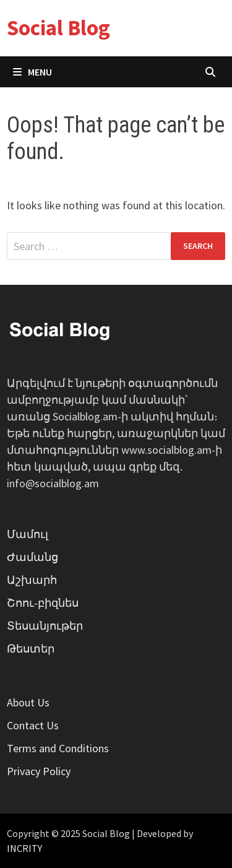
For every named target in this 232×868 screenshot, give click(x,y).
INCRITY (24, 848)
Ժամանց (32, 557)
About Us (28, 702)
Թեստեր (31, 649)
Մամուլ (28, 534)
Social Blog (58, 28)
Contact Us (33, 725)
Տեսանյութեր (45, 626)
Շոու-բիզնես (43, 603)
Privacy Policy (39, 771)
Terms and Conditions (58, 748)
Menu (32, 72)
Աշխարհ (32, 580)
